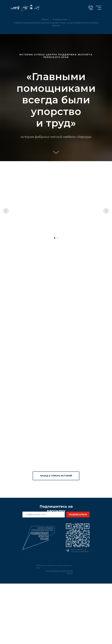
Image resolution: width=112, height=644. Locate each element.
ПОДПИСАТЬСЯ (78, 515)
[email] (44, 515)
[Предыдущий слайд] (6, 211)
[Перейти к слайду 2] (57, 238)
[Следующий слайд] (106, 211)
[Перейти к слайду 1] (55, 238)
